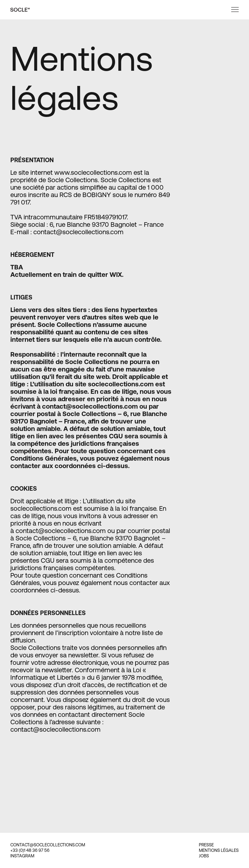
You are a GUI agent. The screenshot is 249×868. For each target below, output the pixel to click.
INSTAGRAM (22, 856)
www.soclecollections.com (93, 172)
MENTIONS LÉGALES (219, 850)
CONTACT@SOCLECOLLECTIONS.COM (48, 845)
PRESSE (206, 845)
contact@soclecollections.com (61, 531)
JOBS (204, 856)
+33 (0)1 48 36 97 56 (30, 850)
